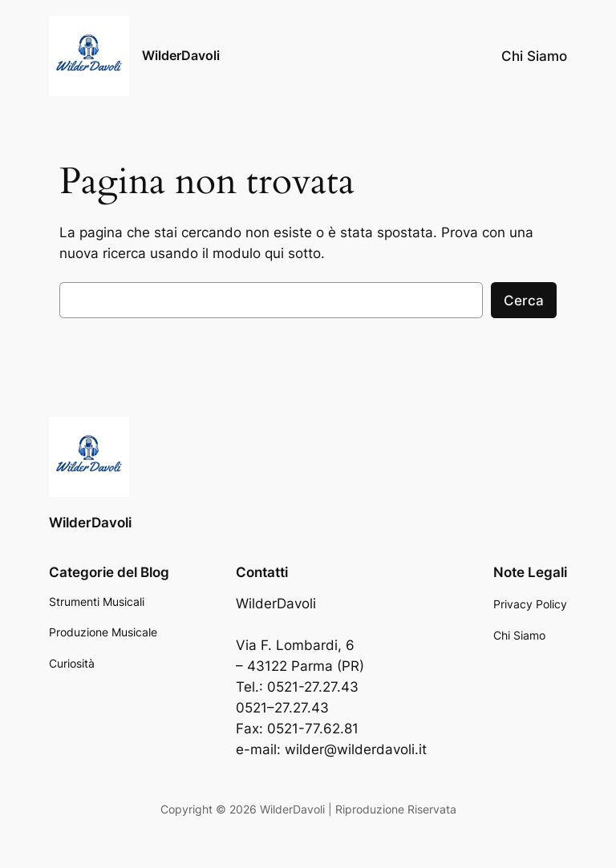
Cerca (524, 301)
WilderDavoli (181, 55)
